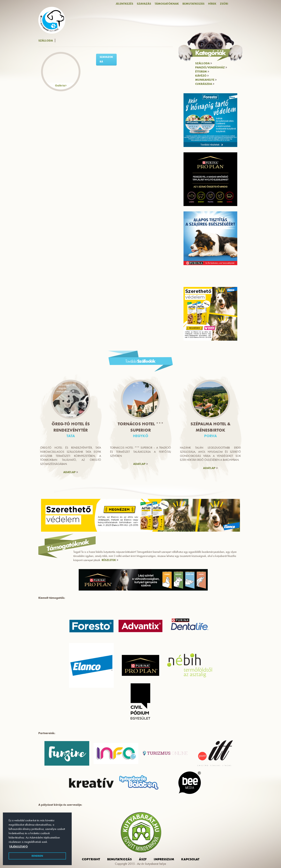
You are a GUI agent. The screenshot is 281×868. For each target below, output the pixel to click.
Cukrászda (205, 84)
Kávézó (202, 76)
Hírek (212, 4)
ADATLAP (71, 472)
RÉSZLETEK (110, 560)
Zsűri (224, 4)
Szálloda (204, 63)
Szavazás (144, 4)
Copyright (91, 859)
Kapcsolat (190, 859)
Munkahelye (206, 80)
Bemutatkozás (193, 4)
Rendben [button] (37, 856)
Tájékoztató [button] (18, 847)
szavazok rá (106, 59)
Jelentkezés (124, 4)
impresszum (164, 859)
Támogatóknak (167, 4)
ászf (143, 859)
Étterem (202, 72)
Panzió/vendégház (211, 67)
